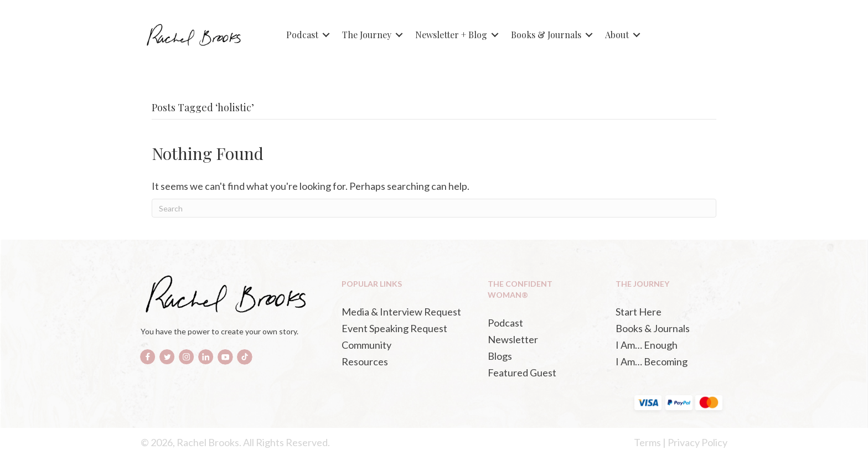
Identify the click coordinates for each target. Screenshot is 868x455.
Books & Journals (546, 35)
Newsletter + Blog (451, 35)
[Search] (434, 208)
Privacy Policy (697, 442)
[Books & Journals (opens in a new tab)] (668, 328)
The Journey (367, 35)
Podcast (302, 35)
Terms (647, 442)
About (617, 35)
